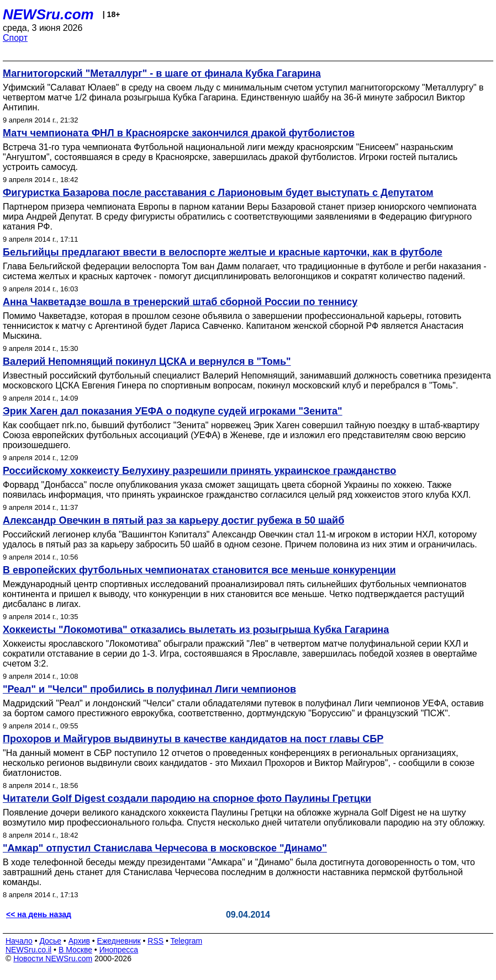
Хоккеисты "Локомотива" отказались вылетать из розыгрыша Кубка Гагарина (196, 630)
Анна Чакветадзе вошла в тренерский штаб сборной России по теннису (180, 302)
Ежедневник (119, 941)
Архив (79, 941)
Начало (19, 941)
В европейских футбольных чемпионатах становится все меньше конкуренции (199, 570)
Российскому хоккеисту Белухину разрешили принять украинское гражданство (199, 471)
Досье (50, 941)
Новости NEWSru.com (53, 958)
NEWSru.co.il (28, 950)
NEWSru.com (48, 14)
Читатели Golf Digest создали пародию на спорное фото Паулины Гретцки (187, 798)
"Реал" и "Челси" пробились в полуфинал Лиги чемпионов (149, 689)
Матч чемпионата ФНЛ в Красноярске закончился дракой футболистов (179, 133)
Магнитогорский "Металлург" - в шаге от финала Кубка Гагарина (162, 73)
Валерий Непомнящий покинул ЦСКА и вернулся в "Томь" (147, 361)
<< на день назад (39, 914)
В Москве (75, 950)
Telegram (187, 941)
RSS (155, 941)
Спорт (15, 38)
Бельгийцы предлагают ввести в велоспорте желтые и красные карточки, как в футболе (223, 252)
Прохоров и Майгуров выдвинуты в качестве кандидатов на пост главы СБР (193, 739)
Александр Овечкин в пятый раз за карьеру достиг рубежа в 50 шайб (173, 520)
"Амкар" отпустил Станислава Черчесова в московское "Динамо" (165, 848)
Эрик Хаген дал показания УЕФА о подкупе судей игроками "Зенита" (173, 411)
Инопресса (119, 950)
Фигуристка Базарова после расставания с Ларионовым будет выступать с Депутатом (218, 193)
